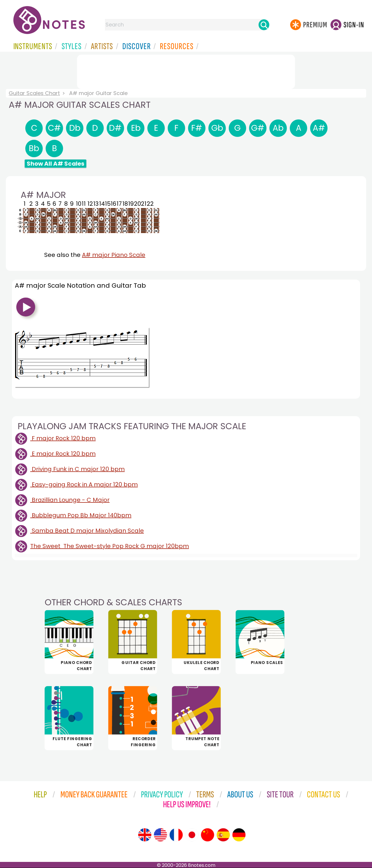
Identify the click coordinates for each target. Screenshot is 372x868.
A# (319, 128)
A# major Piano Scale (114, 255)
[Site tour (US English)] (160, 835)
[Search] (264, 25)
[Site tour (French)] (176, 835)
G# (258, 128)
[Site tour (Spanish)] (223, 835)
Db (75, 128)
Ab (278, 128)
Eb (136, 128)
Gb (217, 128)
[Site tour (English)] (145, 835)
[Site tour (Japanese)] (192, 835)
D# (115, 128)
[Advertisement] (186, 71)
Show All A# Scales (56, 164)
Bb (34, 148)
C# (54, 128)
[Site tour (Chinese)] (208, 835)
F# (197, 128)
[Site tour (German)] (239, 835)
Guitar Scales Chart (34, 93)
